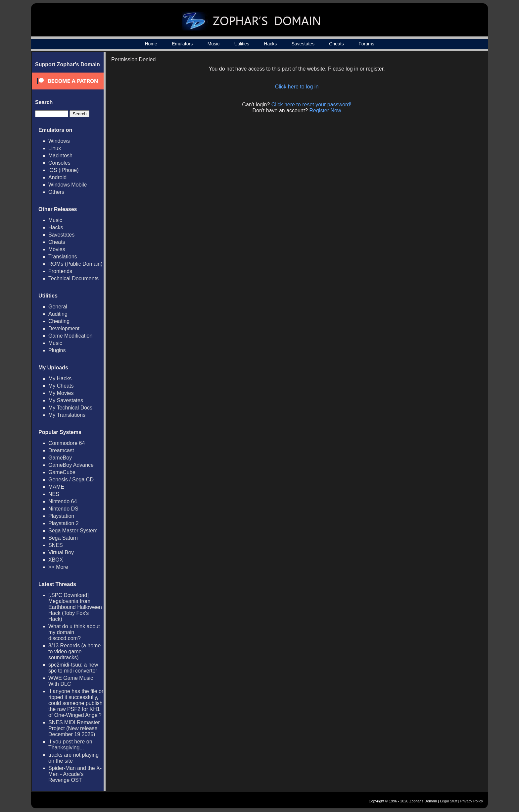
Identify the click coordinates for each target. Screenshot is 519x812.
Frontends (60, 271)
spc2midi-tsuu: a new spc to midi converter (73, 668)
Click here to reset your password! (311, 105)
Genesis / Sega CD (71, 480)
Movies (57, 249)
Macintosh (60, 156)
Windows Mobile (68, 185)
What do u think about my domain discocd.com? (74, 632)
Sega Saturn (63, 538)
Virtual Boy (61, 552)
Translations (63, 257)
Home (151, 44)
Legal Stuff (448, 801)
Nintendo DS (63, 509)
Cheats (336, 44)
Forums (366, 44)
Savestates (303, 44)
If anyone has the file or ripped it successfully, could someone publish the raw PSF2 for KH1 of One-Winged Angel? (76, 703)
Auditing (58, 314)
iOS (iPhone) (64, 170)
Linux (55, 148)
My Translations (67, 415)
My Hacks (60, 379)
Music (214, 44)
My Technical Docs (70, 408)
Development (64, 328)
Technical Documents (73, 278)
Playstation (61, 516)
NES (54, 494)
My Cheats (61, 386)
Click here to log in (297, 87)
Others (56, 192)
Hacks (270, 44)
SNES (56, 545)
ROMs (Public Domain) (75, 264)
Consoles (59, 163)
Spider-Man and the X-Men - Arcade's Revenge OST (75, 774)
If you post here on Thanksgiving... (70, 745)
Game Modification (70, 336)
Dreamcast (61, 450)
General (58, 307)
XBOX (56, 560)
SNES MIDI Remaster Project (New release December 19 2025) (74, 728)
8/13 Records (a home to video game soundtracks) (74, 651)
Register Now (325, 110)
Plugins (57, 350)
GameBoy (60, 458)
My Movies (61, 393)
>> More (58, 567)
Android (57, 177)
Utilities (242, 44)
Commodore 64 (67, 443)
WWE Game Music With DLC (71, 681)
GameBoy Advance (71, 465)
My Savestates (66, 400)
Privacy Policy (472, 801)
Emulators (182, 44)
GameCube (62, 472)
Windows (59, 141)
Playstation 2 (64, 523)
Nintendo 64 (63, 501)
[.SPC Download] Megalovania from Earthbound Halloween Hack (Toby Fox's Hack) (75, 607)
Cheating (59, 321)
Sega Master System (73, 531)
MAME (56, 487)
